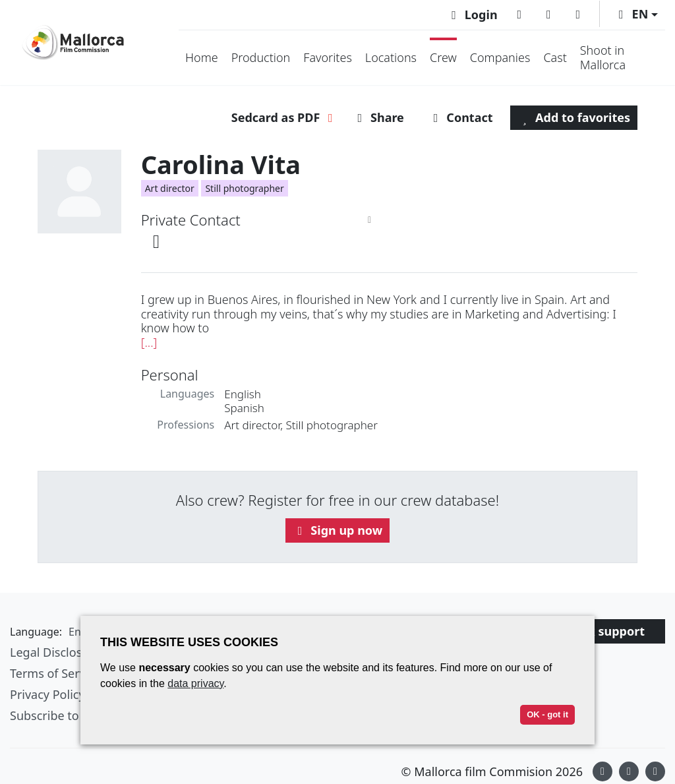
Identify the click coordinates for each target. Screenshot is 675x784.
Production (261, 57)
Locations (391, 57)
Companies (500, 57)
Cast (555, 57)
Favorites (328, 57)
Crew (443, 57)
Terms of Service (55, 673)
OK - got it (547, 714)
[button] (636, 14)
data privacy (195, 683)
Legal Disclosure (55, 652)
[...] (149, 342)
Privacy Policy (47, 694)
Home (202, 57)
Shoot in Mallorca (603, 57)
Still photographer (244, 188)
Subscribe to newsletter (75, 715)
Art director (170, 188)
